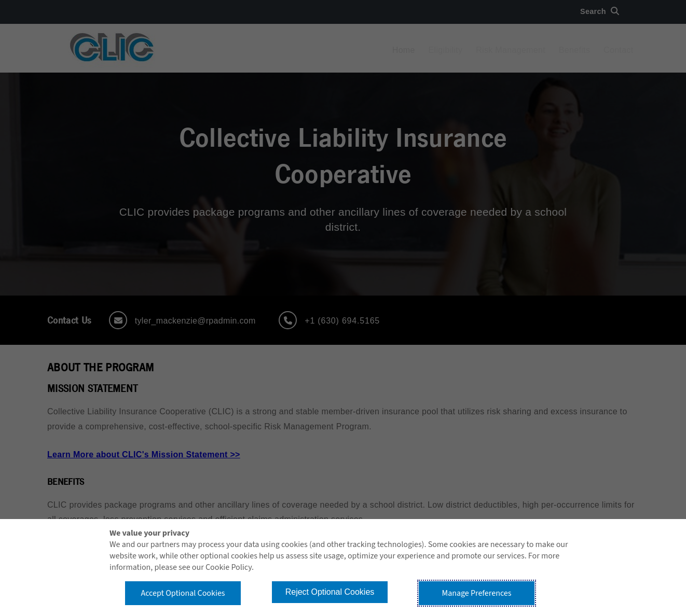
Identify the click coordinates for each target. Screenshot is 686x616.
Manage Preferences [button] (477, 593)
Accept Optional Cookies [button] (183, 593)
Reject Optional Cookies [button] (330, 592)
